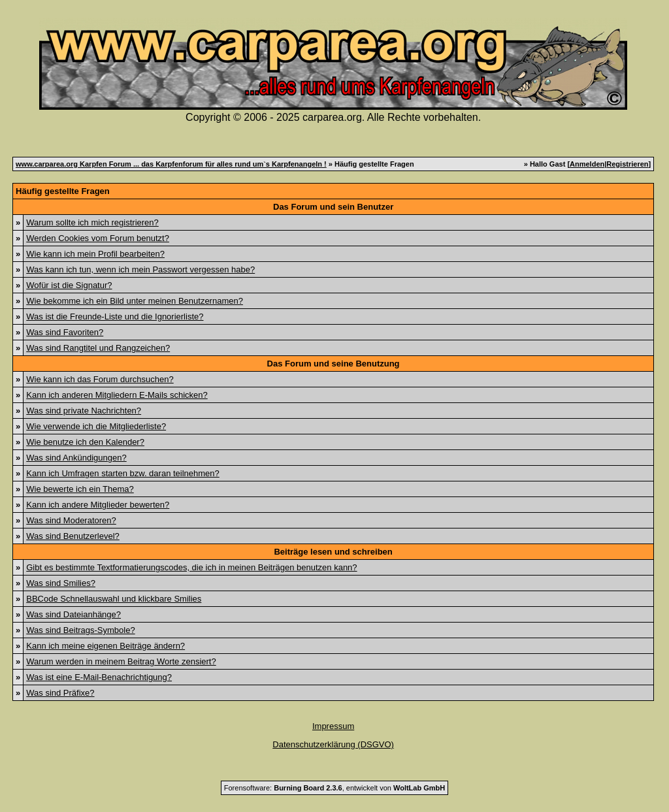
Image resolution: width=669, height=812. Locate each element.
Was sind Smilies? (61, 583)
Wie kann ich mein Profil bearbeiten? (95, 254)
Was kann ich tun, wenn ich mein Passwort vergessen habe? (140, 269)
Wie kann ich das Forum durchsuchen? (100, 379)
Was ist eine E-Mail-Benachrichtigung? (99, 677)
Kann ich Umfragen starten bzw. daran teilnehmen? (123, 473)
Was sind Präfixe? (60, 693)
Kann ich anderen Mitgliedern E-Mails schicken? (117, 395)
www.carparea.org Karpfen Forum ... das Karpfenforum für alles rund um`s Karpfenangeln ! (171, 164)
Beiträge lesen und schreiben (333, 552)
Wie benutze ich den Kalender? (85, 442)
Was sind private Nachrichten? (84, 411)
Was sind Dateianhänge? (73, 614)
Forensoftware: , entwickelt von (334, 788)
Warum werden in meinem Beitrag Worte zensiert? (121, 661)
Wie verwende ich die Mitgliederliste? (96, 426)
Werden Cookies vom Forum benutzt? (98, 238)
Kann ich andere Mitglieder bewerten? (98, 505)
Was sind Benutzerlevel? (73, 536)
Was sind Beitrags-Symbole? (80, 630)
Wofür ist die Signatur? (69, 285)
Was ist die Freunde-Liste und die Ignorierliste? (115, 317)
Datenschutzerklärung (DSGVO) (333, 744)
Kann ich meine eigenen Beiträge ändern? (106, 646)
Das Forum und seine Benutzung (334, 364)
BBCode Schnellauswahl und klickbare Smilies (114, 599)
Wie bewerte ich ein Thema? (80, 489)
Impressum (333, 726)
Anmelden (587, 164)
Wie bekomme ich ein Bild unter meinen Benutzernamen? (135, 301)
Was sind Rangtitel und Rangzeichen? (98, 348)
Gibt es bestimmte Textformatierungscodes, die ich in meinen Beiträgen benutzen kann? (191, 567)
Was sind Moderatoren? (71, 520)
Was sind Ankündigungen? (76, 458)
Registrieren (627, 164)
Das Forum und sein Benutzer (333, 207)
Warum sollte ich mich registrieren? (92, 222)
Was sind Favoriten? (65, 332)
